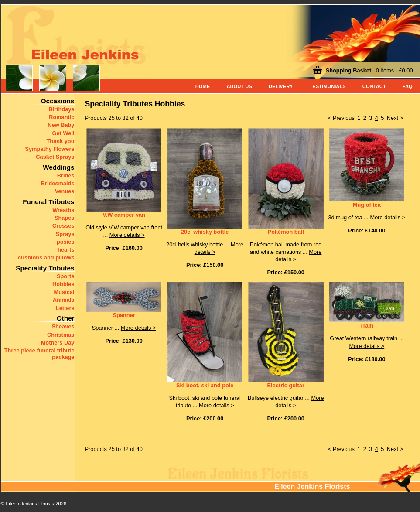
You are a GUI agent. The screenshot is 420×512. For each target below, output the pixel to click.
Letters (65, 308)
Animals (64, 300)
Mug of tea (367, 205)
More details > (127, 235)
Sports (66, 276)
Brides (66, 176)
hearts (66, 250)
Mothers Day (58, 343)
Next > (395, 118)
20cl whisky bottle (205, 232)
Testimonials (327, 86)
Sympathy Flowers (50, 149)
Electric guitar (286, 385)
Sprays (65, 234)
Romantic (61, 117)
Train (367, 326)
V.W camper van (124, 215)
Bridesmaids (58, 183)
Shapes (65, 218)
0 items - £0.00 (369, 70)
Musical (64, 292)
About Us (239, 86)
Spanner (124, 315)
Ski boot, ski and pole (205, 385)
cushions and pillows (46, 258)
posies (66, 242)
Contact (374, 86)
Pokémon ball (286, 232)
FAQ (408, 86)
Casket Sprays (55, 157)
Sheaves (63, 326)
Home (203, 86)
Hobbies (63, 284)
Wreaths (63, 210)
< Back (12, 505)
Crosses (63, 226)
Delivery (281, 86)
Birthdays (61, 109)
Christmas (61, 335)
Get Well (63, 133)
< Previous (341, 118)
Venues (65, 191)
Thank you (61, 141)
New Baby (61, 125)
